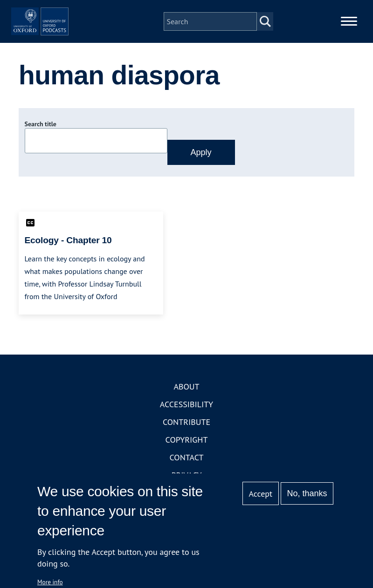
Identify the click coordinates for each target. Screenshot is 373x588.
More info (50, 582)
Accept (260, 494)
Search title (41, 150)
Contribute (186, 448)
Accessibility (186, 431)
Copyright (187, 466)
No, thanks (307, 493)
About (186, 413)
